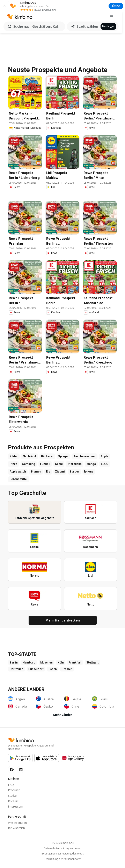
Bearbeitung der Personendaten (63, 862)
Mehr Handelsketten (63, 623)
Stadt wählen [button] (89, 26)
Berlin (14, 665)
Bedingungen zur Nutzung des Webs (63, 857)
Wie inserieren (17, 825)
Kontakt (13, 804)
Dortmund (17, 672)
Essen (53, 672)
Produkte (14, 793)
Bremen (67, 672)
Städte (12, 799)
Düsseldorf (36, 672)
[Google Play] (20, 761)
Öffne (116, 6)
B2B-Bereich (16, 831)
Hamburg (29, 665)
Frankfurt (75, 665)
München (46, 665)
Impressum (16, 809)
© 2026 (63, 846)
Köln (61, 665)
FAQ (11, 788)
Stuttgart (93, 665)
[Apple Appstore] (47, 761)
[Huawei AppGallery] (73, 761)
